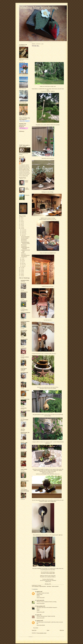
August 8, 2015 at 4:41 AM (41, 598)
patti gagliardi (49, 586)
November (23, 231)
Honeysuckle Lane (24, 301)
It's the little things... (24, 310)
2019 (21, 223)
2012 (21, 270)
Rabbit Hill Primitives (25, 481)
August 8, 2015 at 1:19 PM (41, 612)
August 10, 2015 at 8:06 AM (41, 625)
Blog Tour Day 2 (24, 245)
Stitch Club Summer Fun (25, 255)
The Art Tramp (23, 460)
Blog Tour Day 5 (24, 239)
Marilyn (38, 592)
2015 (21, 228)
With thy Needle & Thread (25, 411)
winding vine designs (55, 586)
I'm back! (23, 252)
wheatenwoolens (24, 408)
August (23, 235)
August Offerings (24, 257)
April (22, 262)
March (23, 263)
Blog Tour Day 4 (24, 241)
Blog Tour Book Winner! (25, 237)
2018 (21, 224)
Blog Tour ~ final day (25, 238)
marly (38, 615)
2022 (21, 219)
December (23, 230)
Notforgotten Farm (24, 292)
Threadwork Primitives (25, 390)
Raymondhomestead (24, 372)
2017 (21, 226)
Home (48, 630)
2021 (21, 220)
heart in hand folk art (43, 586)
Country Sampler (24, 469)
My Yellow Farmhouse (25, 357)
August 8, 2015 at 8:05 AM (41, 603)
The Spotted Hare (24, 330)
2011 (21, 272)
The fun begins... (24, 246)
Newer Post (34, 630)
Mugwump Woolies (24, 339)
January (23, 266)
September (23, 234)
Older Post (62, 630)
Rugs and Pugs (23, 283)
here (54, 572)
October (23, 233)
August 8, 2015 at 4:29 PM (41, 618)
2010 (21, 273)
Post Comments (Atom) (42, 633)
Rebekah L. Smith (24, 442)
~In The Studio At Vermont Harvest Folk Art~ (25, 491)
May (22, 261)
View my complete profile (24, 176)
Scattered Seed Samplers (25, 321)
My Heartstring (24, 348)
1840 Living (23, 430)
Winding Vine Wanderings (39, 8)
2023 (21, 217)
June (22, 259)
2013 (21, 269)
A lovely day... (24, 254)
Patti (22, 163)
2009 (21, 274)
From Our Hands (24, 451)
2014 (21, 267)
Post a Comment (36, 628)
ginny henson (36, 586)
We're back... (27, 195)
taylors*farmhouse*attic (25, 399)
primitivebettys (23, 360)
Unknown (39, 621)
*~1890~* (22, 381)
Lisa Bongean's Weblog (25, 280)
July (22, 258)
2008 (21, 276)
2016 (21, 227)
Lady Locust (39, 600)
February (23, 265)
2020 (21, 222)
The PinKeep (23, 472)
